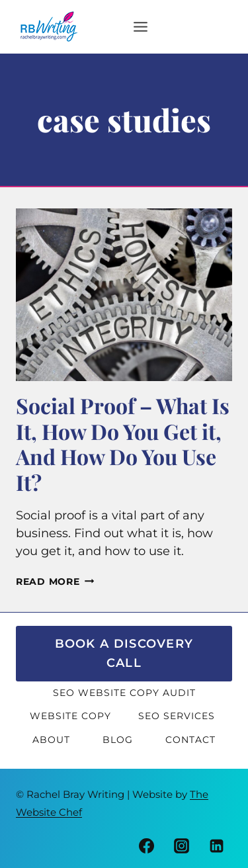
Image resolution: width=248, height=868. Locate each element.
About (51, 740)
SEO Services (178, 716)
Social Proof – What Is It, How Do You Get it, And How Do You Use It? (123, 443)
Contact (190, 740)
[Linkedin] (217, 846)
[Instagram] (182, 846)
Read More (55, 582)
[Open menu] (119, 26)
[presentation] (124, 295)
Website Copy (70, 716)
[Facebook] (147, 846)
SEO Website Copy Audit (124, 693)
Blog (118, 740)
